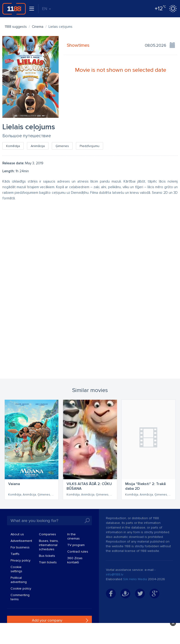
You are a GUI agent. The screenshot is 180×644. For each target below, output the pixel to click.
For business (20, 547)
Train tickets (48, 562)
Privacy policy (21, 560)
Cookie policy (21, 588)
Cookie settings (16, 569)
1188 (14, 9)
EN (46, 9)
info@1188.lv (115, 574)
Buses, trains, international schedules (49, 545)
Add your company (47, 620)
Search (87, 521)
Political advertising (19, 580)
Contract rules (78, 552)
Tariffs (15, 554)
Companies (47, 534)
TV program (76, 545)
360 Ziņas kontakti (75, 560)
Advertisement (21, 541)
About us (17, 534)
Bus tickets (47, 556)
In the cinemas (73, 536)
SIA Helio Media (135, 579)
